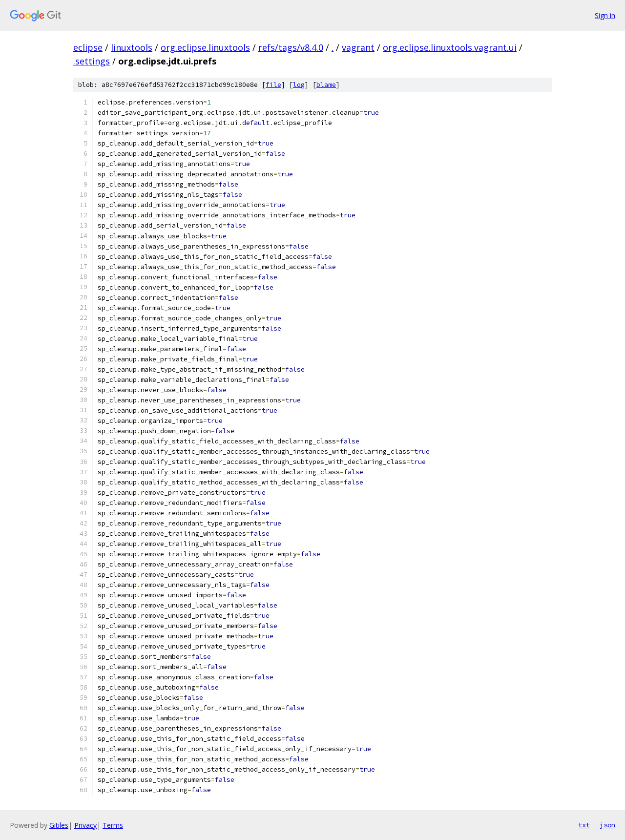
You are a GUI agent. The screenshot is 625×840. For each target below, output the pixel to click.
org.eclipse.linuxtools (205, 47)
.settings (92, 61)
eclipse (88, 47)
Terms (113, 825)
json (607, 825)
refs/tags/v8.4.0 (291, 47)
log (299, 85)
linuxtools (132, 47)
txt (584, 825)
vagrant (358, 47)
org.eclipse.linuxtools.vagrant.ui (450, 47)
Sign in (605, 15)
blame (326, 85)
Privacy (85, 825)
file (273, 85)
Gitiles (59, 825)
